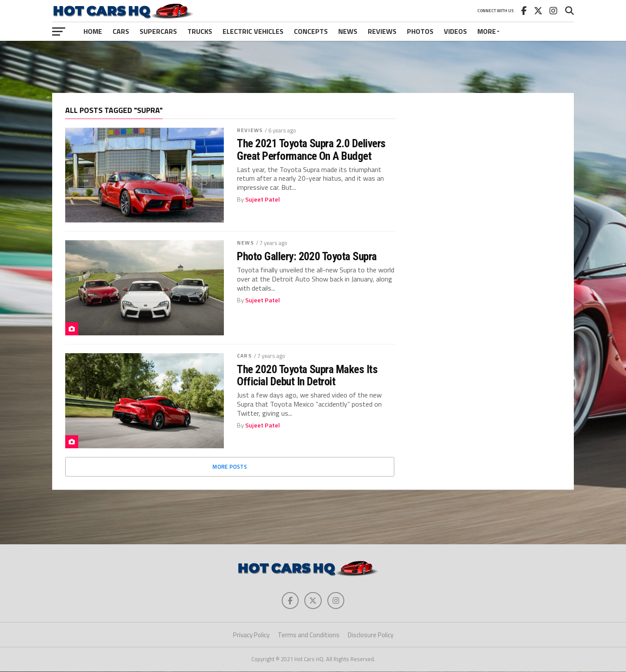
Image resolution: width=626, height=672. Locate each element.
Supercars (158, 31)
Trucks (200, 31)
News (348, 31)
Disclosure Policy (371, 635)
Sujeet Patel (263, 199)
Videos (455, 31)
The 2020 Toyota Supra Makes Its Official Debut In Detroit (307, 375)
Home (93, 31)
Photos (420, 31)
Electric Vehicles (253, 31)
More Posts (230, 467)
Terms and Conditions (309, 635)
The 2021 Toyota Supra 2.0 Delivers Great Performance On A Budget (311, 149)
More (487, 31)
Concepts (311, 31)
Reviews (382, 31)
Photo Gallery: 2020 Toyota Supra (307, 256)
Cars (121, 31)
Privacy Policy (251, 635)
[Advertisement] (313, 67)
